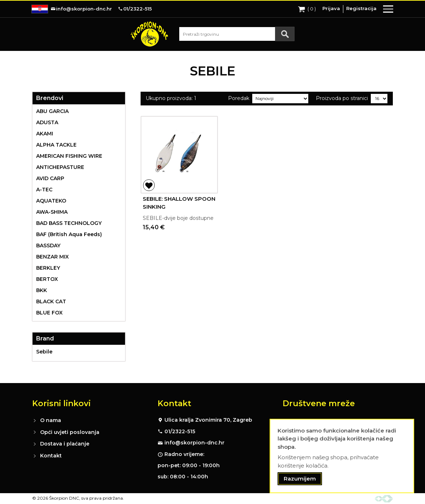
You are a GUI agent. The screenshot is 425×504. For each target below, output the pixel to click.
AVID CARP (50, 178)
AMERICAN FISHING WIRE (69, 156)
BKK (42, 290)
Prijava (331, 8)
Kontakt (51, 456)
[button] (149, 185)
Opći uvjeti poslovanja (70, 432)
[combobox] (237, 34)
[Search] (285, 34)
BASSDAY (48, 246)
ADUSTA (47, 122)
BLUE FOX (49, 313)
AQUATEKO (51, 201)
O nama (51, 420)
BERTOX (47, 279)
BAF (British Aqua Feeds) (69, 234)
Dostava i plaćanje (65, 444)
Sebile (44, 352)
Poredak (239, 98)
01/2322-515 (180, 431)
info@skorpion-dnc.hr (194, 443)
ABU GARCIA (52, 111)
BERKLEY (48, 268)
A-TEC (44, 190)
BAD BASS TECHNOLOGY (69, 223)
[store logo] (149, 34)
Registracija (361, 8)
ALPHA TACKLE (56, 145)
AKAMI (45, 134)
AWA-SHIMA (52, 212)
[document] (342, 456)
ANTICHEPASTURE (60, 167)
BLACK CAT (51, 301)
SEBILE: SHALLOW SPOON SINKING (179, 203)
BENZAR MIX (52, 257)
